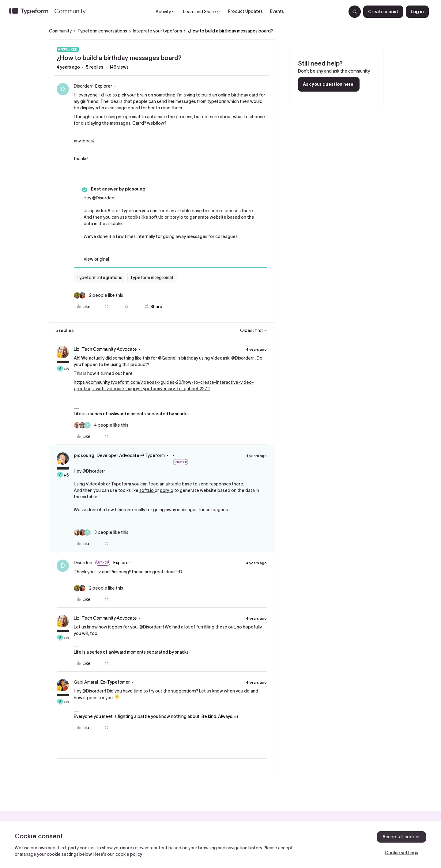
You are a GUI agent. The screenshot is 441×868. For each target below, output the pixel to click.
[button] (383, 12)
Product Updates (245, 11)
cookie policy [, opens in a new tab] (129, 854)
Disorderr (83, 86)
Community (60, 31)
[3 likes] (101, 532)
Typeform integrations (99, 277)
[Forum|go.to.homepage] (50, 12)
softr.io (157, 217)
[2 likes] (98, 295)
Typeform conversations (102, 31)
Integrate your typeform (157, 31)
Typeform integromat (152, 277)
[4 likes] (101, 425)
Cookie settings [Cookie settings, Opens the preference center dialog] (401, 853)
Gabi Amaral (86, 682)
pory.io (176, 217)
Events (277, 11)
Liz (77, 349)
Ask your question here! (329, 84)
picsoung (84, 455)
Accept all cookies (402, 837)
